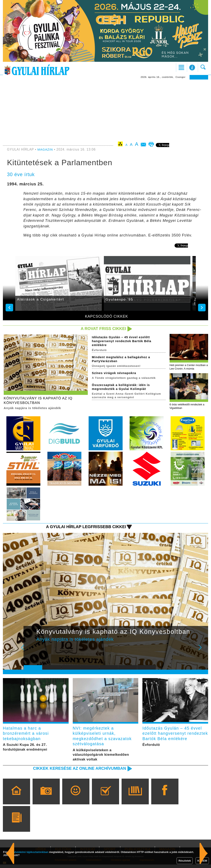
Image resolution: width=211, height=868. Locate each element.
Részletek (185, 861)
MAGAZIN (46, 149)
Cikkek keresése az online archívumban (77, 772)
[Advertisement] (105, 110)
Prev (30, 652)
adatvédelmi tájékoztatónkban (29, 852)
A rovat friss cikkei (102, 329)
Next (202, 652)
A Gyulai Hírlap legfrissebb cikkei (84, 528)
